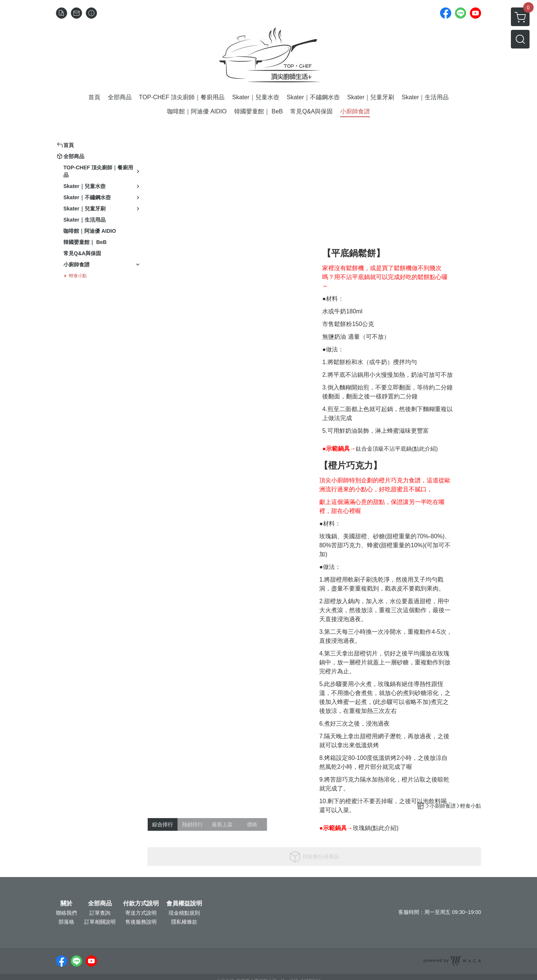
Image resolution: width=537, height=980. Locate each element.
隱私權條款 (184, 922)
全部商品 (100, 904)
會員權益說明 (184, 904)
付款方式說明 (141, 904)
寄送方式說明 (141, 913)
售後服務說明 (141, 922)
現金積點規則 (184, 913)
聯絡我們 (66, 913)
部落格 (66, 922)
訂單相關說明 (100, 922)
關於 (66, 904)
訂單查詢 (100, 913)
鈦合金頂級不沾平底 (381, 449)
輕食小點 (78, 276)
